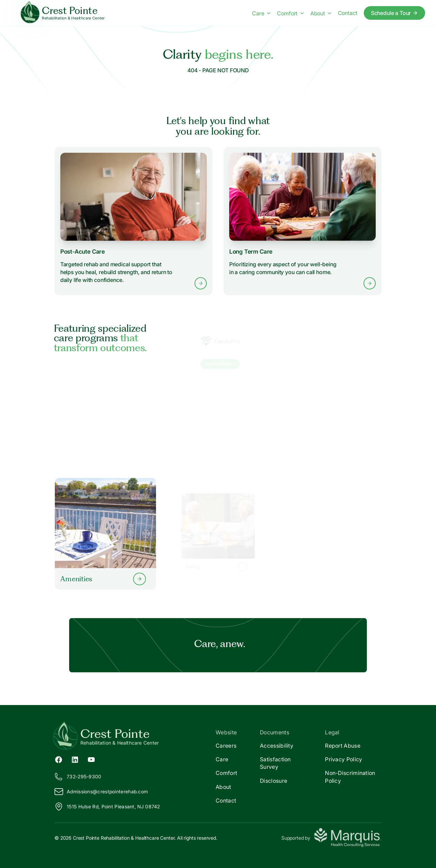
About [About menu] (321, 13)
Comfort (226, 773)
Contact (226, 800)
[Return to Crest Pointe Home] (136, 736)
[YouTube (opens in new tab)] (91, 759)
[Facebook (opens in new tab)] (59, 759)
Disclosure (274, 781)
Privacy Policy (344, 759)
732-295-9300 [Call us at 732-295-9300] (78, 777)
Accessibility (277, 746)
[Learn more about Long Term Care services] (303, 221)
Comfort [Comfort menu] (290, 13)
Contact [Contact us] (348, 13)
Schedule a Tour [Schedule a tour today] (395, 13)
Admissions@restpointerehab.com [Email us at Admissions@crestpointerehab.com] (101, 792)
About (223, 787)
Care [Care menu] (261, 13)
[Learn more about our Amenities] (105, 534)
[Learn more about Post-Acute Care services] (134, 221)
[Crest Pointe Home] (63, 13)
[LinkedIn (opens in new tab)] (75, 759)
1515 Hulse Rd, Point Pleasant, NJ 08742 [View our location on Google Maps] (107, 807)
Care (222, 759)
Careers (226, 746)
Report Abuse (343, 746)
